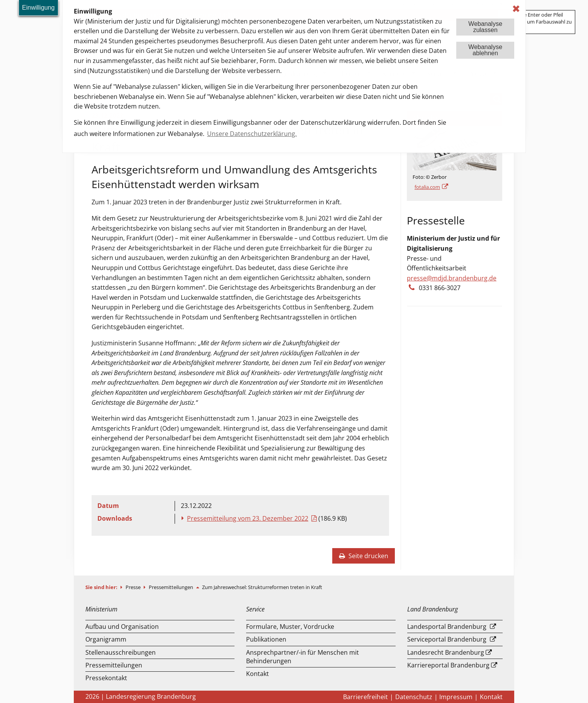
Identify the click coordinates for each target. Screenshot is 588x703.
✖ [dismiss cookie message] (516, 9)
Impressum (456, 697)
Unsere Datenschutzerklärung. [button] (252, 134)
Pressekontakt (106, 678)
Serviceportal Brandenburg (447, 639)
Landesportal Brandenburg (447, 627)
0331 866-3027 (440, 288)
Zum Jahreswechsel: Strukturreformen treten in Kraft (262, 587)
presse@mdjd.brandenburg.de (452, 278)
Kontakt (257, 674)
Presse (134, 587)
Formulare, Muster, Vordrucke (290, 627)
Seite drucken (364, 556)
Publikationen (266, 639)
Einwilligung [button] (38, 8)
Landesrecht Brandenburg (446, 652)
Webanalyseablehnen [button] (485, 50)
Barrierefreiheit (365, 697)
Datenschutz (414, 697)
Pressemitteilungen (172, 587)
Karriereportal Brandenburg (448, 665)
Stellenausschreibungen (121, 652)
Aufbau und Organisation (122, 627)
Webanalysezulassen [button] (485, 27)
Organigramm (106, 639)
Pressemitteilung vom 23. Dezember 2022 (248, 518)
